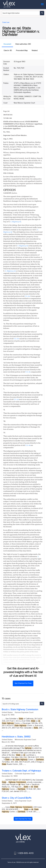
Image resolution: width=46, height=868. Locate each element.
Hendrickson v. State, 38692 (16, 737)
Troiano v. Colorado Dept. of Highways (21, 771)
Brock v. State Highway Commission (20, 709)
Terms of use (11, 862)
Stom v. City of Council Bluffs (17, 798)
